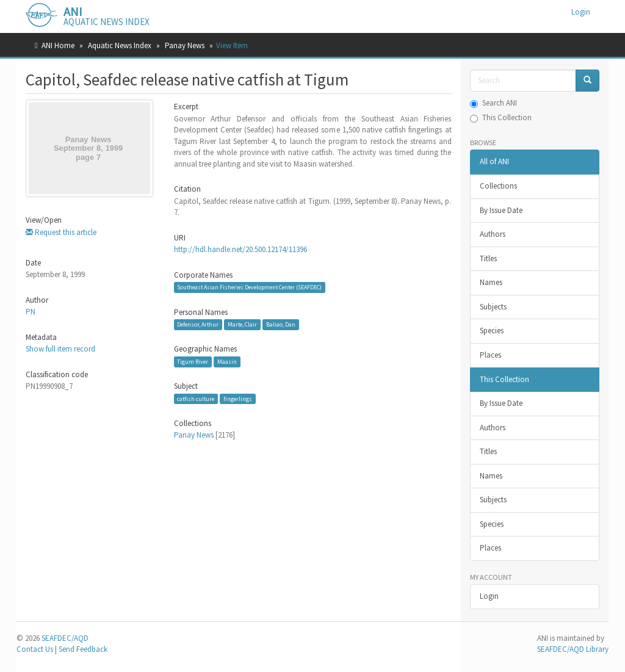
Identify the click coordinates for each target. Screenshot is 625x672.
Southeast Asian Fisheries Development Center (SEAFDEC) (249, 287)
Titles (488, 258)
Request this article (61, 232)
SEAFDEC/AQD (65, 638)
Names (491, 282)
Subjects (493, 307)
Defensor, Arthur (198, 324)
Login (489, 596)
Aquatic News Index (120, 45)
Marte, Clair (242, 324)
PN (31, 312)
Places (490, 355)
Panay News (185, 45)
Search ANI (493, 103)
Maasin (227, 362)
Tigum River (193, 362)
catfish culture (196, 399)
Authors (493, 234)
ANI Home (58, 45)
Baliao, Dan (281, 324)
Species (492, 331)
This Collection (501, 117)
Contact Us (35, 649)
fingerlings (238, 399)
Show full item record (60, 349)
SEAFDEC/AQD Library (573, 649)
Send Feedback (83, 649)
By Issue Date (501, 210)
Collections (498, 186)
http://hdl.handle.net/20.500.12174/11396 (240, 249)
